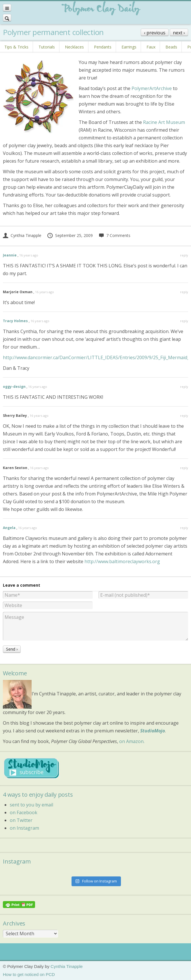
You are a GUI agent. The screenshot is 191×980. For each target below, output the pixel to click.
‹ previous (155, 33)
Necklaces (74, 47)
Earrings (129, 47)
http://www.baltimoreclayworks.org (122, 561)
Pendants (103, 47)
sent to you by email (31, 805)
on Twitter (21, 820)
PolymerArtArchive (152, 88)
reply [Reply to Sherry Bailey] (184, 416)
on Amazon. (132, 741)
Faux (151, 47)
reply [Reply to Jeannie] (184, 255)
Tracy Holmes (15, 321)
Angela (9, 528)
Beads (171, 47)
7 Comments (114, 235)
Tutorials (47, 47)
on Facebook (24, 812)
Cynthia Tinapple (22, 235)
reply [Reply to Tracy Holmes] (184, 321)
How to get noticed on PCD (29, 974)
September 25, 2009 (70, 235)
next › (179, 33)
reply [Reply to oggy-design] (184, 387)
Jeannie (10, 255)
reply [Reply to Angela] (184, 528)
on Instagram (24, 828)
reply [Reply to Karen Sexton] (184, 468)
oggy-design (14, 387)
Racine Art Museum (164, 122)
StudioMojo (153, 731)
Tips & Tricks (16, 47)
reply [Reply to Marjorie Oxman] (184, 292)
